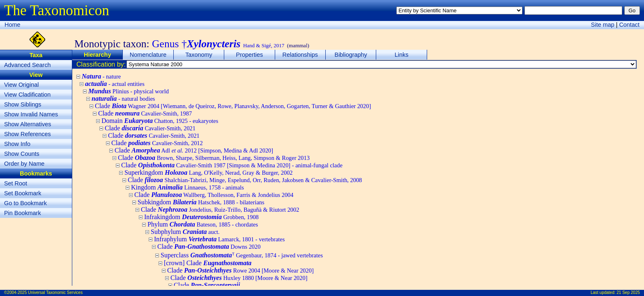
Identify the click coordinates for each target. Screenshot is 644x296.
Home (12, 25)
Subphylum (185, 232)
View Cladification (27, 95)
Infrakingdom (201, 217)
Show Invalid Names (31, 114)
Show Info (17, 144)
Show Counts (22, 154)
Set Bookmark (23, 193)
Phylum (203, 224)
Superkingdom (209, 172)
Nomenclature (148, 55)
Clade (233, 106)
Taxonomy (199, 55)
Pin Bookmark (23, 213)
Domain (160, 121)
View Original (22, 85)
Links (402, 55)
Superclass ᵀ (242, 255)
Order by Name (24, 164)
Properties (250, 55)
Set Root (16, 183)
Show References (28, 134)
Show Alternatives (28, 124)
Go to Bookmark (25, 203)
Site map (603, 25)
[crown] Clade (208, 263)
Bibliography (351, 55)
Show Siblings (23, 104)
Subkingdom (201, 202)
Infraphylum (219, 239)
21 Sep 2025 (628, 293)
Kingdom (187, 187)
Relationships (300, 55)
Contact (629, 25)
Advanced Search (28, 65)
